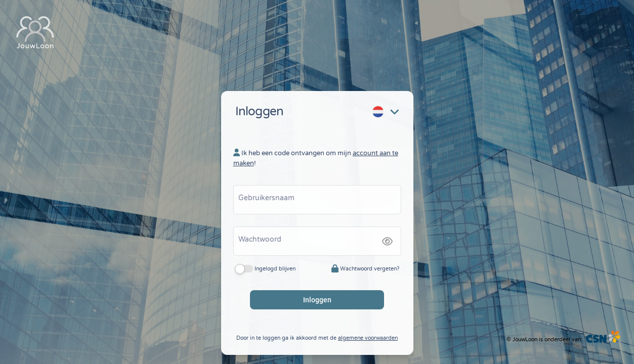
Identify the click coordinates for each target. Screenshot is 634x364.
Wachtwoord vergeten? (365, 263)
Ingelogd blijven (275, 263)
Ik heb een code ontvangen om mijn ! (316, 152)
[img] (387, 236)
